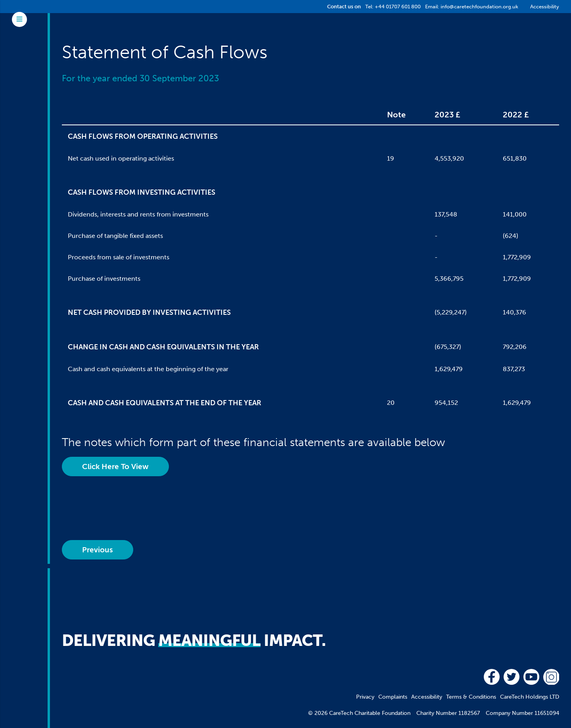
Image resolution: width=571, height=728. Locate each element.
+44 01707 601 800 (398, 7)
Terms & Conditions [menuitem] (471, 697)
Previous (98, 550)
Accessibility (545, 7)
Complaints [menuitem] (393, 697)
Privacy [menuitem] (365, 697)
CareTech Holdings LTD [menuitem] (530, 697)
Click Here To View (115, 466)
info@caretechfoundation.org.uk (479, 7)
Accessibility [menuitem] (427, 697)
